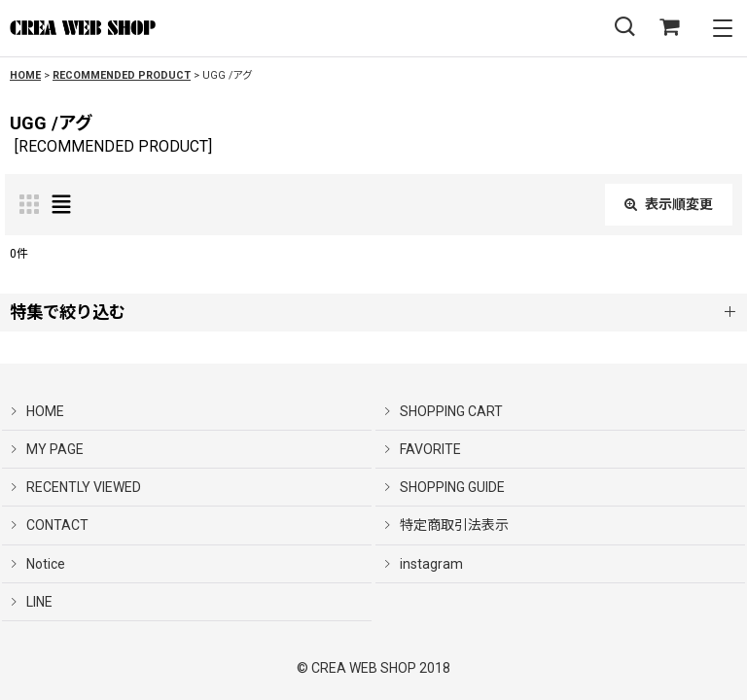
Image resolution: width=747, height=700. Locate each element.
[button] (624, 28)
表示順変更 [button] (669, 204)
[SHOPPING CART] (669, 28)
